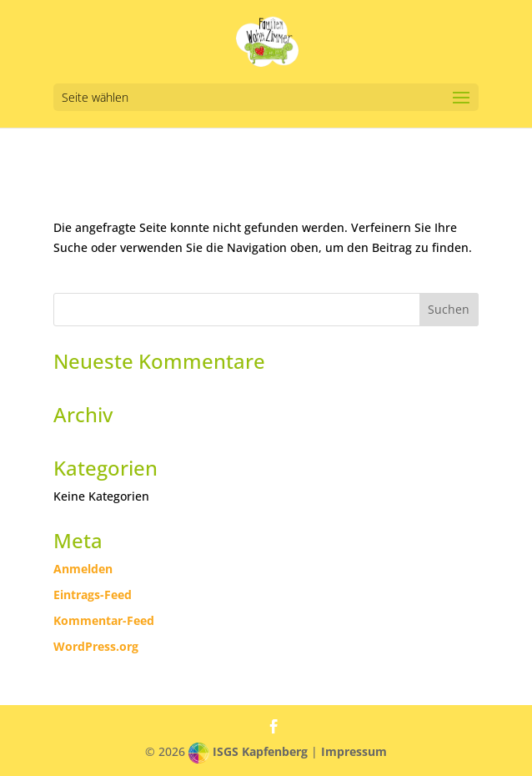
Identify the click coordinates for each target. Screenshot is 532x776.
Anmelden (83, 569)
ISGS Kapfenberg (260, 751)
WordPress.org (96, 646)
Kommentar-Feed (104, 620)
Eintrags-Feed (93, 595)
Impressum (354, 751)
